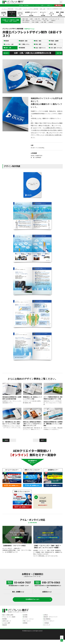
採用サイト (50, 5)
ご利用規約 (46, 627)
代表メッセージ (27, 625)
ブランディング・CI (54, 19)
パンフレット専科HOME (8, 9)
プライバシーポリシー (49, 625)
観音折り (54, 21)
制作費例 (5, 623)
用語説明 (5, 629)
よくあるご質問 (6, 627)
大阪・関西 (44, 22)
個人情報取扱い (47, 623)
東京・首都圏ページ (18, 595)
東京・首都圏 (35, 22)
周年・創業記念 (26, 21)
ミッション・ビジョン (35, 5)
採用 (32, 19)
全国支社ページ (47, 595)
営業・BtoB (25, 19)
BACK (7, 56)
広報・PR (37, 19)
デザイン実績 (18, 9)
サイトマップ (47, 629)
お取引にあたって (7, 625)
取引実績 (26, 5)
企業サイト (43, 5)
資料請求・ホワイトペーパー (51, 621)
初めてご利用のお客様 (8, 619)
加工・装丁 (46, 21)
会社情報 (21, 5)
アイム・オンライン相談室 (9, 621)
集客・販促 (45, 19)
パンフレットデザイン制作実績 (31, 9)
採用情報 (25, 627)
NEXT (58, 56)
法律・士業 (42, 9)
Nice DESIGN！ (26, 22)
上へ (62, 638)
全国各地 (51, 22)
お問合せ (59, 5)
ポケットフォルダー (37, 21)
